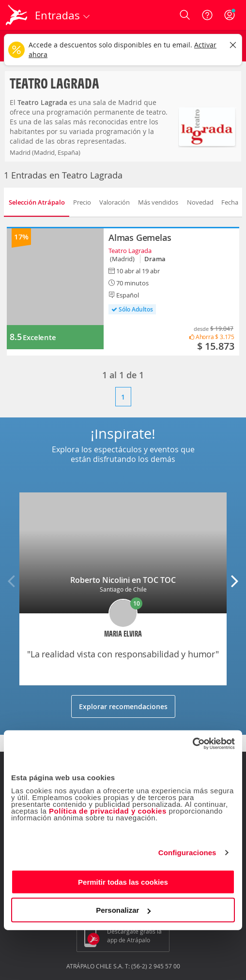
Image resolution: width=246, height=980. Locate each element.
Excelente (39, 337)
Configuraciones (187, 853)
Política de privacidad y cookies (108, 810)
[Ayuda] (207, 15)
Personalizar (123, 910)
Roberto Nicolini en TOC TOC (123, 580)
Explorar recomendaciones (123, 706)
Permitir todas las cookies (123, 882)
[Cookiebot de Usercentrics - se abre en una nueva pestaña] (192, 743)
